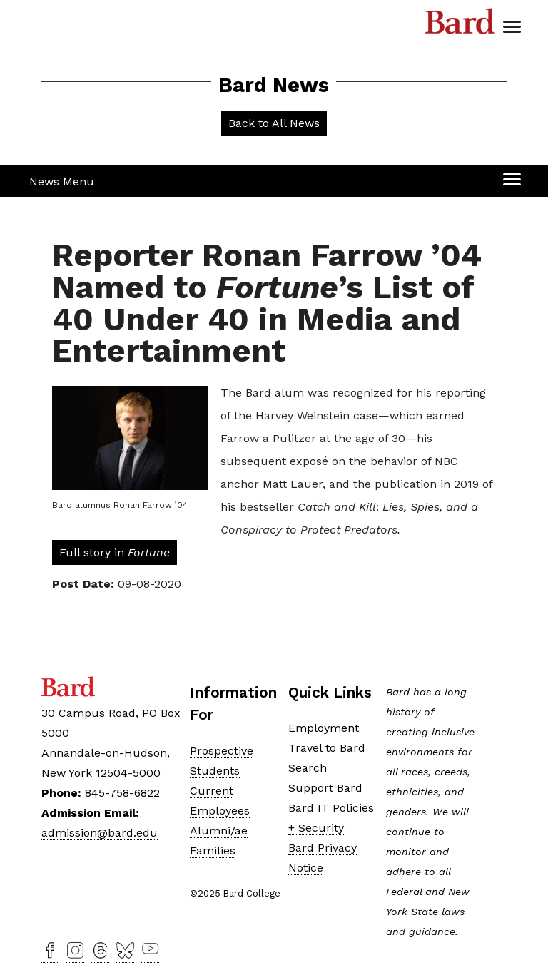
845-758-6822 (122, 793)
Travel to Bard (327, 748)
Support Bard (325, 788)
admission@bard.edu (100, 833)
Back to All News (274, 123)
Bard (460, 25)
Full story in (115, 552)
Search (308, 768)
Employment (324, 728)
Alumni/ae (219, 831)
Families (213, 851)
